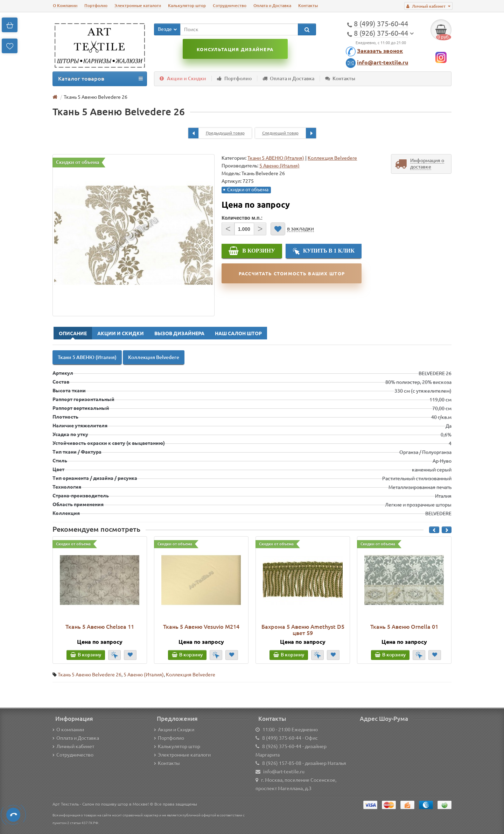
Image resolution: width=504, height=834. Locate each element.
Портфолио (96, 5)
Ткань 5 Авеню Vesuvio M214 (201, 627)
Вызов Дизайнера (179, 333)
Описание (73, 333)
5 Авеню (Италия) (144, 675)
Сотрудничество (230, 5)
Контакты (308, 5)
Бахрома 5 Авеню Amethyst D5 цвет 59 (303, 630)
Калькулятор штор (187, 5)
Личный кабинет (73, 746)
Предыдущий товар (216, 133)
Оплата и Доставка (272, 5)
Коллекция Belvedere (332, 158)
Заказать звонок (380, 51)
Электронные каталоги (138, 5)
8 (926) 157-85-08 (282, 763)
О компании (68, 730)
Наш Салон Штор (238, 333)
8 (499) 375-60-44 (282, 738)
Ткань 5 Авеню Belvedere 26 (90, 675)
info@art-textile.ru (383, 62)
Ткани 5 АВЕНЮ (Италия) (276, 158)
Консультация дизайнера (235, 49)
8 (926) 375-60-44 (282, 746)
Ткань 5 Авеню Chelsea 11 (100, 627)
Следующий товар (289, 133)
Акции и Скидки (183, 78)
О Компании (65, 5)
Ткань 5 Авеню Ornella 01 (404, 627)
